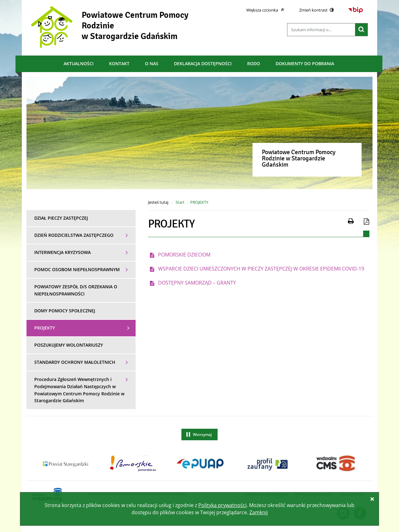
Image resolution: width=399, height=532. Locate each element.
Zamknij (259, 512)
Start (180, 202)
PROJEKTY (199, 202)
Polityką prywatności (222, 505)
